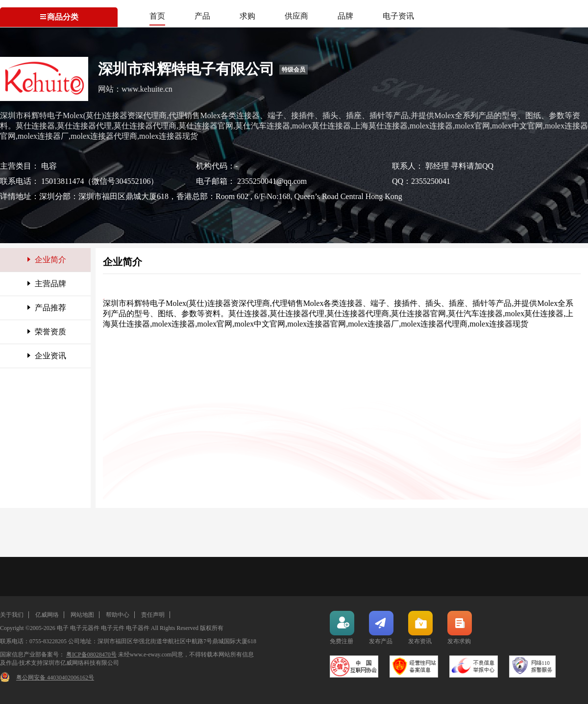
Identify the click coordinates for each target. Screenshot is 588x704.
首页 (157, 16)
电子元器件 (85, 628)
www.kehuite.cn (147, 89)
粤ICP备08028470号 (91, 654)
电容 (49, 166)
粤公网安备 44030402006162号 (55, 678)
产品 (202, 16)
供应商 (296, 16)
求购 (247, 16)
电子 (63, 628)
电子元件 (113, 628)
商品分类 (59, 17)
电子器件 (138, 628)
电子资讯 (398, 16)
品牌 (345, 16)
